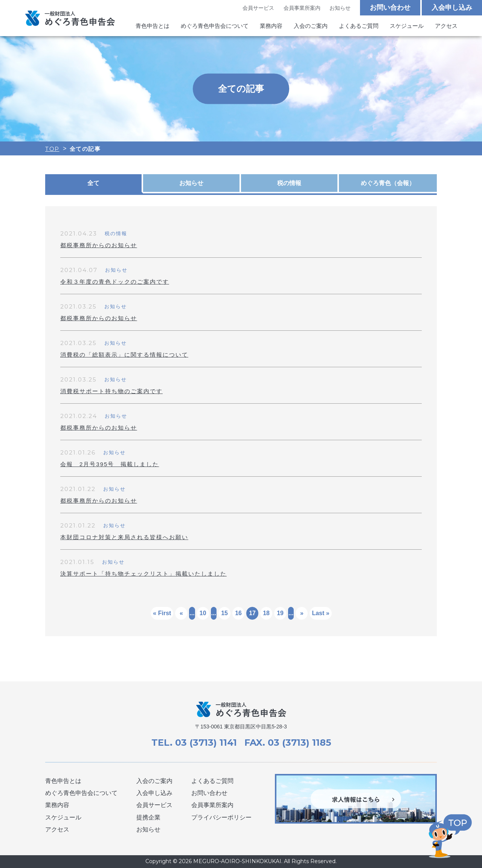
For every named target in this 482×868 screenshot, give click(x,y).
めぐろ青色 (388, 183)
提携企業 (148, 817)
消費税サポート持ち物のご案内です (111, 391)
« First (162, 613)
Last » (320, 613)
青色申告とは (153, 26)
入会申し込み (452, 8)
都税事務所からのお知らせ (99, 245)
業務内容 (271, 26)
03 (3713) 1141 (206, 743)
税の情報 (289, 183)
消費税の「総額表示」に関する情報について (124, 355)
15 (224, 613)
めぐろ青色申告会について (215, 26)
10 (203, 613)
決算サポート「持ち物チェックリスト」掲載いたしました (143, 574)
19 (280, 613)
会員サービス (258, 8)
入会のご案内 (311, 26)
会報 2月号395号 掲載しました (110, 464)
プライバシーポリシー (221, 817)
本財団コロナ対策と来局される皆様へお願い (124, 537)
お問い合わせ (390, 8)
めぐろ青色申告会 (70, 18)
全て (93, 183)
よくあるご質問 (359, 26)
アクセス (446, 26)
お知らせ (340, 8)
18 (266, 613)
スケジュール (407, 26)
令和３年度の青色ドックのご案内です (115, 282)
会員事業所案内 (302, 8)
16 (238, 613)
